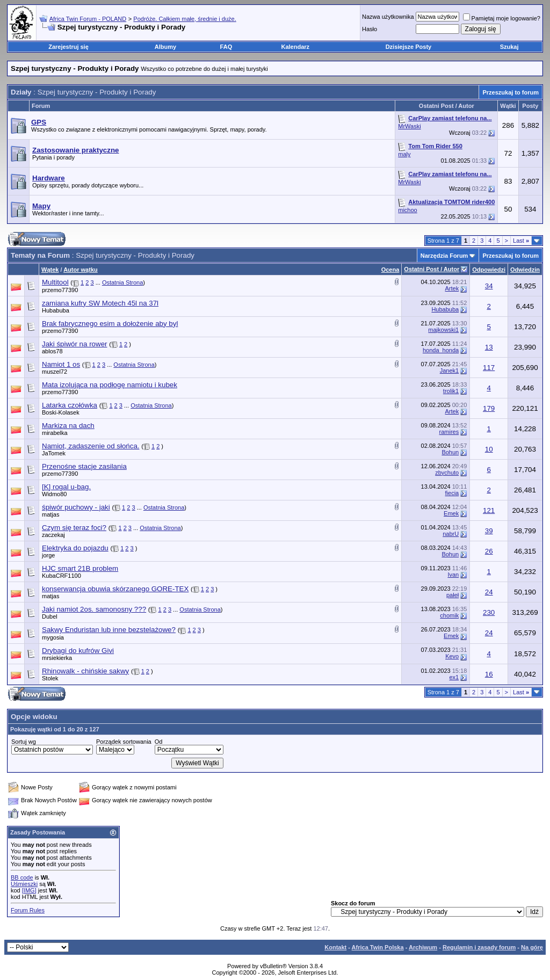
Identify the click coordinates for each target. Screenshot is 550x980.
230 (489, 612)
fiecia (452, 493)
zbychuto (447, 473)
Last (521, 241)
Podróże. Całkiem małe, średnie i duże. (184, 19)
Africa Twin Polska (378, 947)
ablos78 (52, 351)
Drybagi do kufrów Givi (78, 651)
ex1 (454, 677)
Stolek (50, 678)
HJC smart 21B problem (80, 568)
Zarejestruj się (68, 47)
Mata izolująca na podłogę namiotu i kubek (110, 385)
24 (489, 592)
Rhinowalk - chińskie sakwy (85, 671)
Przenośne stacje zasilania (84, 466)
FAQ (226, 47)
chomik (449, 615)
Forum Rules (28, 910)
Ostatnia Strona (122, 282)
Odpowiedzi (489, 270)
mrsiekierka (57, 658)
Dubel (50, 616)
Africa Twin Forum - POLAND (88, 19)
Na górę (532, 947)
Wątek (50, 270)
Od (159, 742)
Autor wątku (81, 270)
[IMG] (29, 890)
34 (489, 286)
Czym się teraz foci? (74, 528)
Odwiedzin (525, 270)
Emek (451, 513)
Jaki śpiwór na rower (74, 344)
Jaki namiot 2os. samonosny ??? (94, 609)
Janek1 (449, 371)
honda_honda (441, 350)
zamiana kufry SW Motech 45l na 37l (100, 303)
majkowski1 (443, 330)
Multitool (55, 282)
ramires (449, 432)
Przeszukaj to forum (511, 92)
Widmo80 (54, 494)
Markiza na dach (68, 426)
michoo (407, 210)
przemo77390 (60, 290)
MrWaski (409, 126)
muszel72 (55, 372)
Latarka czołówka (70, 405)
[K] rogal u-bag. (66, 487)
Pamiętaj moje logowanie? (502, 18)
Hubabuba (56, 310)
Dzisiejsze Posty (409, 47)
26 (489, 551)
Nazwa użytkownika (388, 17)
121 (489, 510)
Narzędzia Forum (444, 256)
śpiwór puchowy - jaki (76, 507)
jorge (48, 555)
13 (489, 347)
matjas (50, 514)
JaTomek (54, 453)
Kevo (452, 656)
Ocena (390, 270)
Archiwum (423, 947)
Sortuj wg (24, 742)
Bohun (450, 452)
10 (489, 449)
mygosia (53, 637)
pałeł (453, 595)
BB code (22, 877)
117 (489, 368)
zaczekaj (53, 535)
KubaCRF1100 (61, 576)
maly (404, 154)
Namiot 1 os (61, 364)
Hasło (370, 29)
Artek (452, 288)
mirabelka (55, 433)
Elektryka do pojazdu (75, 548)
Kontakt (335, 947)
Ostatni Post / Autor (432, 269)
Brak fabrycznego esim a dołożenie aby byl (110, 324)
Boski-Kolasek (61, 412)
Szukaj (509, 47)
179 (489, 408)
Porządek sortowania (124, 742)
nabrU (451, 534)
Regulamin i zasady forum (479, 947)
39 (489, 531)
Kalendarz (296, 47)
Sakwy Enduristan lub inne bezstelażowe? (109, 630)
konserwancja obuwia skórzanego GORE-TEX (115, 589)
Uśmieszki (24, 884)
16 (489, 674)
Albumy (165, 47)
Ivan (453, 575)
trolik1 (451, 391)
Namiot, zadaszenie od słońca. (91, 446)
